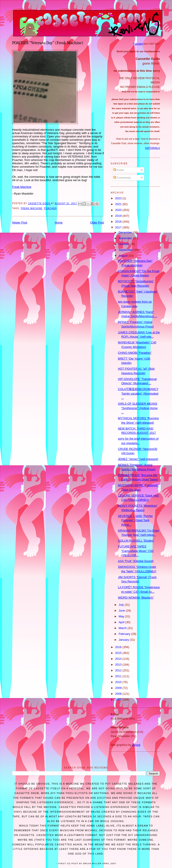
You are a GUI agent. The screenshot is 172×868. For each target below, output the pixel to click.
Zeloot (136, 745)
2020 (119, 210)
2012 (119, 670)
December (126, 232)
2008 (119, 694)
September (126, 250)
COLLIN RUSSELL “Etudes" (136, 541)
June (122, 611)
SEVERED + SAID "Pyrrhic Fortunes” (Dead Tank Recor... (135, 520)
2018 (119, 222)
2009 (119, 688)
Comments (122, 178)
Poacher (51, 208)
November (126, 238)
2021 (119, 204)
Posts (119, 170)
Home (59, 222)
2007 (119, 700)
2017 (119, 227)
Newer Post (20, 222)
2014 (119, 659)
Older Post (97, 222)
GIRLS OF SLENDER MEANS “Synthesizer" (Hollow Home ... (138, 408)
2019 (119, 216)
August (124, 256)
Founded (138, 44)
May (122, 616)
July (122, 605)
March (123, 628)
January (124, 640)
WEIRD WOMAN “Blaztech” (136, 598)
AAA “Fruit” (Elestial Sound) (136, 561)
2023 (119, 198)
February (125, 634)
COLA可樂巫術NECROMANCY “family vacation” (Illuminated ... (138, 393)
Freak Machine (22, 187)
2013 (119, 665)
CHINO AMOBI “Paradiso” (135, 353)
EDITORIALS (153, 148)
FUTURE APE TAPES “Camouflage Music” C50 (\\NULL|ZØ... (136, 551)
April (122, 622)
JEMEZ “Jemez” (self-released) (138, 459)
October (124, 244)
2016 (119, 647)
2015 (119, 653)
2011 (119, 676)
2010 (119, 682)
